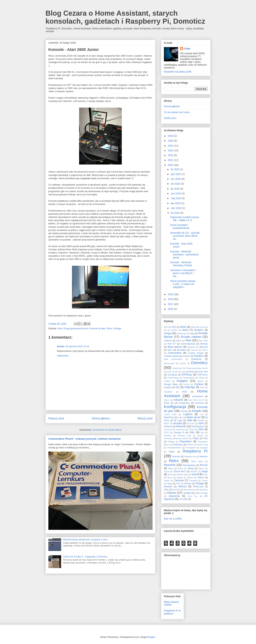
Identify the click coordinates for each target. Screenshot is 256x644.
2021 (171, 160)
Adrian (61, 346)
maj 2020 (176, 198)
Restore (204, 457)
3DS (174, 327)
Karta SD (169, 403)
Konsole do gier (97, 328)
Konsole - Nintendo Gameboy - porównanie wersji (184, 255)
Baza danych (175, 347)
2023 (171, 150)
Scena (167, 471)
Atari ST (172, 344)
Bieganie (191, 347)
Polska (190, 445)
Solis (186, 475)
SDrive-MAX (180, 471)
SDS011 (194, 471)
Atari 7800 (203, 341)
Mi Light (178, 420)
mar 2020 (176, 208)
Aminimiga (182, 333)
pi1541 (200, 436)
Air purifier (173, 330)
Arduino (168, 341)
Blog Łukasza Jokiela (171, 603)
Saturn (201, 468)
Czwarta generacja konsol (177, 356)
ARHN (179, 341)
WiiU (166, 490)
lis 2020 (175, 169)
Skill (178, 475)
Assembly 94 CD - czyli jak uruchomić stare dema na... (185, 236)
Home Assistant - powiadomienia (180, 226)
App (192, 333)
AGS (206, 327)
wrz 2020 (176, 179)
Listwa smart (170, 414)
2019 (171, 294)
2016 (171, 309)
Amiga (167, 333)
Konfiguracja (175, 407)
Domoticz (199, 363)
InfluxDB (178, 400)
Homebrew (198, 396)
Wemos (182, 486)
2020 (171, 165)
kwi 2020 (176, 203)
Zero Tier (193, 496)
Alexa (185, 330)
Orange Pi (179, 433)
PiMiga (171, 442)
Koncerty (199, 403)
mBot (180, 417)
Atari (60, 328)
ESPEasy (187, 375)
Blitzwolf (204, 347)
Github (200, 381)
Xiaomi (171, 493)
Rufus (180, 468)
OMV (201, 429)
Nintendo (181, 426)
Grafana (199, 384)
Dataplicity (196, 359)
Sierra (170, 475)
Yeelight (187, 493)
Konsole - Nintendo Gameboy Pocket (181, 264)
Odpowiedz (63, 356)
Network (168, 426)
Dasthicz (199, 356)
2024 (171, 146)
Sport (170, 478)
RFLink (204, 465)
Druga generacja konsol (76, 328)
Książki (197, 411)
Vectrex (188, 484)
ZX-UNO (183, 499)
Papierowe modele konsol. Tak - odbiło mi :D (185, 219)
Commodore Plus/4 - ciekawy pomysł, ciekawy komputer (85, 439)
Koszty (184, 411)
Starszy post (145, 418)
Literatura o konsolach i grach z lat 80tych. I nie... (183, 273)
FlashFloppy (173, 378)
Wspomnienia (190, 490)
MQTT (167, 423)
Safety (190, 468)
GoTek (186, 384)
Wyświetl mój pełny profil (178, 72)
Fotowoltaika (189, 378)
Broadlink (182, 350)
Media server (194, 417)
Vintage (117, 328)
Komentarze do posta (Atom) (107, 430)
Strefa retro (170, 118)
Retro (109, 328)
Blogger (151, 637)
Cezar (187, 49)
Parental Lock (184, 436)
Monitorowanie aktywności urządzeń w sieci (85, 540)
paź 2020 (176, 174)
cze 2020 (176, 194)
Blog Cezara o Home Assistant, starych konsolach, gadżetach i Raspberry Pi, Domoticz (125, 17)
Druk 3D (171, 372)
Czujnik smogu (196, 353)
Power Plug (202, 445)
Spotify (180, 478)
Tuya (169, 484)
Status (201, 478)
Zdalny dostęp (201, 493)
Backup (204, 344)
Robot (171, 468)
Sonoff (195, 474)
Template (193, 481)
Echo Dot (203, 372)
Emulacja (172, 375)
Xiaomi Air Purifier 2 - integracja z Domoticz (85, 557)
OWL (192, 432)
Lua (202, 414)
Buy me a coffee (173, 519)
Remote (176, 457)
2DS (166, 327)
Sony (206, 475)
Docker (183, 363)
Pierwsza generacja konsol (176, 438)
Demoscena (169, 363)
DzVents (190, 372)
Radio (172, 452)
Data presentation (173, 359)
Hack (202, 387)
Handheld (168, 392)
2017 (171, 304)
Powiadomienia (174, 448)
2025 (171, 141)
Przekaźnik (190, 448)
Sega (205, 471)
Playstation (186, 441)
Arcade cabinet (191, 337)
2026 (171, 136)
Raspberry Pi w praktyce (172, 612)
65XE (183, 327)
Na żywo (191, 423)
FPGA (201, 378)
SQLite (190, 478)
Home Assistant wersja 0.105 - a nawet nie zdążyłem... (183, 284)
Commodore (175, 353)
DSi (180, 372)
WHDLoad (198, 487)
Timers (205, 481)
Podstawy (178, 445)
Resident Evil (190, 457)
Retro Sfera (197, 461)
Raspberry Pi (195, 451)
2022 (171, 155)
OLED (191, 430)
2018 (171, 299)
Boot (170, 350)
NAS (201, 423)
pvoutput (204, 448)
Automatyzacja (188, 344)
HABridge (190, 387)
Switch (167, 481)
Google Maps (171, 384)
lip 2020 (175, 189)
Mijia (190, 420)
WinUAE (176, 490)
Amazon (199, 330)
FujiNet (167, 381)
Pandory (168, 436)
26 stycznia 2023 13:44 (77, 346)
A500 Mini (195, 327)
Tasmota (179, 480)
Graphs (168, 387)
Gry (178, 387)
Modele (201, 420)
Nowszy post (56, 418)
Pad (202, 433)
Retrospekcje (189, 465)
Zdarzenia (174, 496)
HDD (184, 392)
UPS (178, 484)
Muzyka (178, 423)
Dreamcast (177, 368)
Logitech (188, 414)
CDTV (205, 350)
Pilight (196, 438)
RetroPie (170, 465)
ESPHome (202, 375)
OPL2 (166, 433)
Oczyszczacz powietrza (174, 430)
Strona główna (101, 418)
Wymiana (204, 490)
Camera (194, 350)
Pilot (206, 438)
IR (203, 400)
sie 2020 (176, 184)
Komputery (184, 403)
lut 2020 (175, 213)
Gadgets (182, 381)
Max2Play (169, 417)
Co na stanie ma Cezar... (178, 112)
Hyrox (166, 400)
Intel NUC (193, 400)
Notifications (198, 426)
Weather (168, 487)
